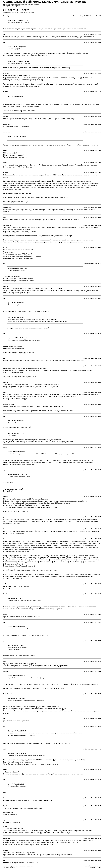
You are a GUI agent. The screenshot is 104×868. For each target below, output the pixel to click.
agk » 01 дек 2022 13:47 (16, 96)
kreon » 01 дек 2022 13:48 (16, 676)
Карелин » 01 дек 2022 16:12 (17, 474)
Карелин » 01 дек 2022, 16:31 (18, 338)
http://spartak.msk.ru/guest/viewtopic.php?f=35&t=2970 (20, 12)
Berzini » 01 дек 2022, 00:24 (17, 754)
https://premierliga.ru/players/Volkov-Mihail (18, 281)
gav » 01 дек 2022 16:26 (16, 303)
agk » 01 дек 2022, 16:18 (16, 421)
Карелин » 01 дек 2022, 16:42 (18, 268)
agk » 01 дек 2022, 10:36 (16, 784)
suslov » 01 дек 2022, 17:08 (17, 47)
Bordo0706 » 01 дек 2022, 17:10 (18, 61)
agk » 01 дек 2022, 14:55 (16, 645)
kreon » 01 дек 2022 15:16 (16, 598)
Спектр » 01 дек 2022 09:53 (17, 731)
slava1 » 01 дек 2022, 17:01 (17, 137)
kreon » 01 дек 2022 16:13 (16, 452)
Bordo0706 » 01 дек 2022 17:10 (18, 20)
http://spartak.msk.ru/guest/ (12, 6)
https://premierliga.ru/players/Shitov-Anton (18, 279)
